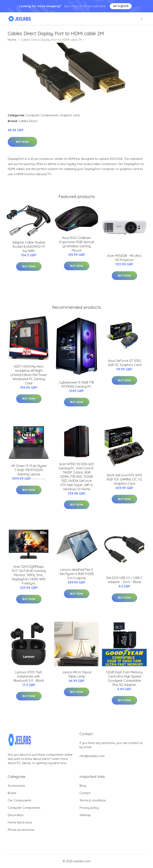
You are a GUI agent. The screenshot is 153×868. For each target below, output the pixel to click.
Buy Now (22, 142)
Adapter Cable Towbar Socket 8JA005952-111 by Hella (29, 247)
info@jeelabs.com (92, 756)
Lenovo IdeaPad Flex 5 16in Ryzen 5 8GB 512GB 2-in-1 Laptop (77, 574)
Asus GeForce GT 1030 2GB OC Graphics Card (124, 363)
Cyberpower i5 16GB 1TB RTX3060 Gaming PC (76, 384)
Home (12, 40)
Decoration (16, 815)
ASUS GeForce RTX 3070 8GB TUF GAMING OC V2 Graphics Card (124, 479)
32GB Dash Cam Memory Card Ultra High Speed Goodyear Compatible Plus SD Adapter (124, 678)
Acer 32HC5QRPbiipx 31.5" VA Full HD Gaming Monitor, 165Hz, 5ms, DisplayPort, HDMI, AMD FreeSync (29, 575)
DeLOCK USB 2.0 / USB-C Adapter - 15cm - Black (124, 580)
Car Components (20, 800)
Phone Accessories (21, 830)
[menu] (142, 19)
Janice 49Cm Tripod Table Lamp (77, 674)
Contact (85, 793)
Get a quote (121, 6)
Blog (83, 786)
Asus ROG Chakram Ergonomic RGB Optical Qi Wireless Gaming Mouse (77, 244)
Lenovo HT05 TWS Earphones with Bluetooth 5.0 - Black (29, 676)
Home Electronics (20, 822)
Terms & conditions (93, 800)
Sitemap (85, 815)
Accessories (16, 786)
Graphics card (70, 115)
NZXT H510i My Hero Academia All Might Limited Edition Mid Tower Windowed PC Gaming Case (29, 375)
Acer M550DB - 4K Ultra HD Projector (124, 258)
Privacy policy (89, 808)
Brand (12, 793)
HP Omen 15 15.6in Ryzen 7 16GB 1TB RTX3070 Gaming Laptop (29, 470)
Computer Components (42, 115)
